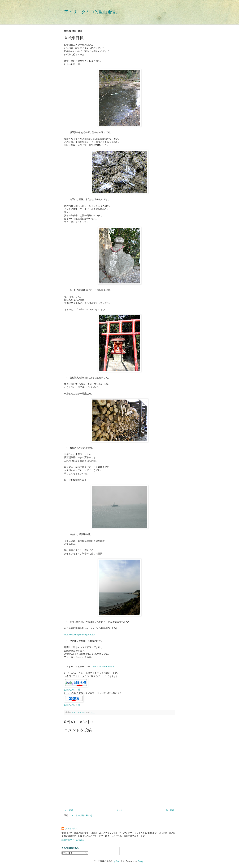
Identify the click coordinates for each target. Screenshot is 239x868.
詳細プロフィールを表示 (73, 840)
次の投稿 (69, 810)
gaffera (117, 861)
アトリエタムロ (72, 829)
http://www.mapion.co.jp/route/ (79, 635)
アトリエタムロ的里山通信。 (92, 12)
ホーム (120, 810)
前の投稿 (170, 810)
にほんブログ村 (72, 690)
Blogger (141, 861)
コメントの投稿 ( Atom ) (81, 815)
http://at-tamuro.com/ (104, 667)
